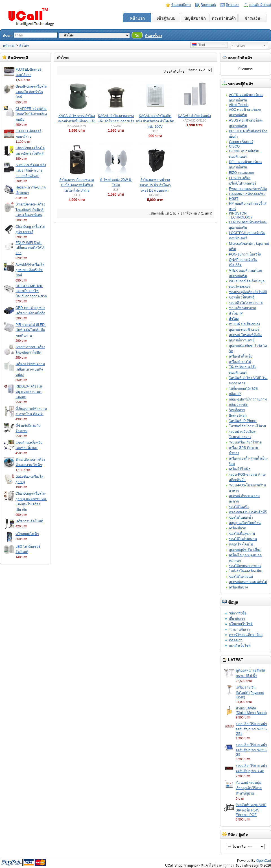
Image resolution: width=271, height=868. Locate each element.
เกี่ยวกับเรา (237, 619)
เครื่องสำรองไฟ (240, 362)
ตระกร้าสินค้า (224, 18)
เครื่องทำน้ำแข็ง (241, 356)
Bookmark (208, 5)
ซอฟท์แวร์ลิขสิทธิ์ (242, 297)
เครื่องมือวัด (238, 528)
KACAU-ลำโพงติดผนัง (194, 116)
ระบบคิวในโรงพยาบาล (246, 303)
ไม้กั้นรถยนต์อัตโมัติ (243, 389)
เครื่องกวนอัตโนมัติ (29, 521)
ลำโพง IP (236, 313)
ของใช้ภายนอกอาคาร (245, 566)
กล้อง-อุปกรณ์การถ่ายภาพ (248, 399)
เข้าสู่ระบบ (166, 18)
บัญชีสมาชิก (195, 18)
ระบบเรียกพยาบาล (242, 308)
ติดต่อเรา (233, 5)
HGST (234, 199)
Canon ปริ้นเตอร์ (241, 142)
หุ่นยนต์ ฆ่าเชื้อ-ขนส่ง (244, 324)
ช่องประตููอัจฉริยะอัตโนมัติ (248, 292)
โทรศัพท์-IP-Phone (243, 421)
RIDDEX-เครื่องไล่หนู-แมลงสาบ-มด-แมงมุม (29, 392)
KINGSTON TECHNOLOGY (241, 215)
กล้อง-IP (235, 394)
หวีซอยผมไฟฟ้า (27, 534)
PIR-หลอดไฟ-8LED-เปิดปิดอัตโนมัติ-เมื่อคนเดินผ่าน (31, 330)
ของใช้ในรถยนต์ (241, 577)
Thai (198, 45)
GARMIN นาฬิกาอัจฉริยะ (247, 194)
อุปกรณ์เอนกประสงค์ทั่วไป (248, 582)
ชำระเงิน (252, 18)
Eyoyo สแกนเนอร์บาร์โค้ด (248, 189)
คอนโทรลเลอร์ (239, 287)
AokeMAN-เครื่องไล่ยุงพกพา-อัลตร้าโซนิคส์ (30, 270)
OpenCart (264, 861)
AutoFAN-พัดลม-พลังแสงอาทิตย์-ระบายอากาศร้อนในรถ (31, 170)
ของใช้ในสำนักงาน (243, 539)
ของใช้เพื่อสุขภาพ (242, 534)
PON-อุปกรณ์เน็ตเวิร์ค (245, 254)
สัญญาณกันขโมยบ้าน (245, 523)
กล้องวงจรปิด (239, 405)
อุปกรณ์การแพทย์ (242, 340)
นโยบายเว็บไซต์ (241, 624)
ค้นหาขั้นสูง (154, 36)
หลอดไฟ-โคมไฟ (241, 544)
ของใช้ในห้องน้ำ (241, 518)
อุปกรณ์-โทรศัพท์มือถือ (245, 335)
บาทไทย (239, 46)
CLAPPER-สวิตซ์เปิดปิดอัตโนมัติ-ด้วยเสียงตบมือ (31, 114)
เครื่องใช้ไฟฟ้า (240, 469)
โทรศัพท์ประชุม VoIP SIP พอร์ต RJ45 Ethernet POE (251, 810)
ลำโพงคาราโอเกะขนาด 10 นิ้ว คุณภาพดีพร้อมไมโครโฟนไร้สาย (77, 185)
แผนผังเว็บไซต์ (260, 5)
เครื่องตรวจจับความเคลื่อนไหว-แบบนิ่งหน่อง (30, 369)
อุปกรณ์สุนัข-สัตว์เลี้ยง (245, 550)
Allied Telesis (239, 105)
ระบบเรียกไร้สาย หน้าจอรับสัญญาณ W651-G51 (252, 729)
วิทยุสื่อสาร (237, 410)
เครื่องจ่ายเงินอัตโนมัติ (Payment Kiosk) (250, 692)
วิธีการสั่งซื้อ (238, 613)
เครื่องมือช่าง (238, 587)
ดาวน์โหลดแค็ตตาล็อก (246, 635)
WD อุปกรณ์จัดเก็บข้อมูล (247, 281)
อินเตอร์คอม (238, 415)
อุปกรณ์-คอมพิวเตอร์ (244, 330)
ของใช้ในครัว (239, 507)
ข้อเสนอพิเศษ (181, 5)
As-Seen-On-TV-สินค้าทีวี (248, 512)
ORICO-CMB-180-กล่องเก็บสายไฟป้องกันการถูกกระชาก (31, 291)
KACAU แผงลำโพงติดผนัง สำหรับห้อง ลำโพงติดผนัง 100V (155, 121)
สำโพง (24, 46)
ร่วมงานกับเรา (239, 629)
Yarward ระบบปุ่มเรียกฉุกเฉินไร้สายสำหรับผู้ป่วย (249, 788)
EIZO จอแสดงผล (241, 173)
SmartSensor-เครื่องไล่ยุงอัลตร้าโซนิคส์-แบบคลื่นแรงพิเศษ (30, 210)
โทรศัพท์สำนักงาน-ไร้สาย (247, 426)
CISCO (234, 146)
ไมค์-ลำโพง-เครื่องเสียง (246, 571)
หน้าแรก (137, 18)
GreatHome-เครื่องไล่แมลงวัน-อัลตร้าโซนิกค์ (31, 92)
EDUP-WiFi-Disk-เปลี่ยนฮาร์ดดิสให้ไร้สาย (30, 248)
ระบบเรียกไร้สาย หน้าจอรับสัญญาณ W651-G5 (252, 750)
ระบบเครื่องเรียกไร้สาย (245, 442)
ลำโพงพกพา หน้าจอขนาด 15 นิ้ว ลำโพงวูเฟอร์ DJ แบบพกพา (155, 185)
